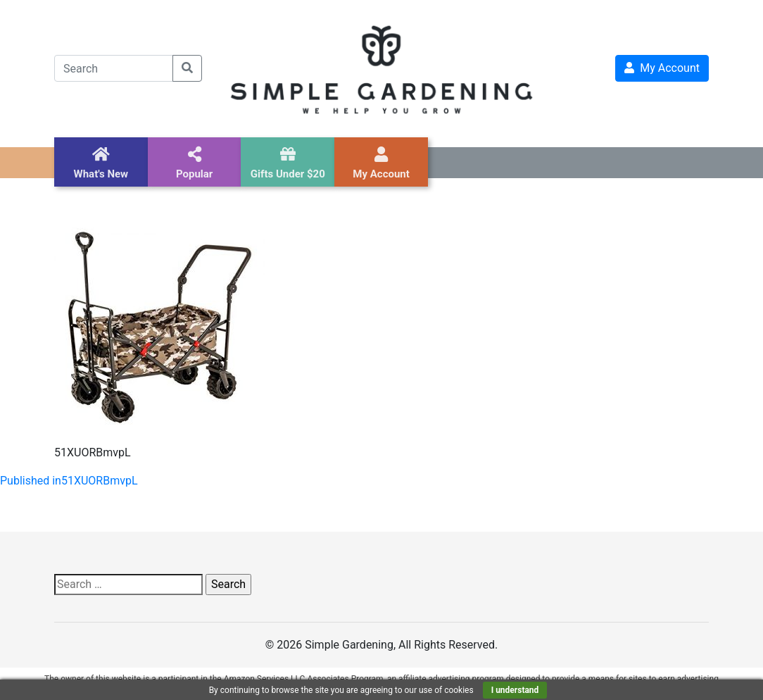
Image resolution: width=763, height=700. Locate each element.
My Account (662, 68)
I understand (515, 690)
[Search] (114, 68)
